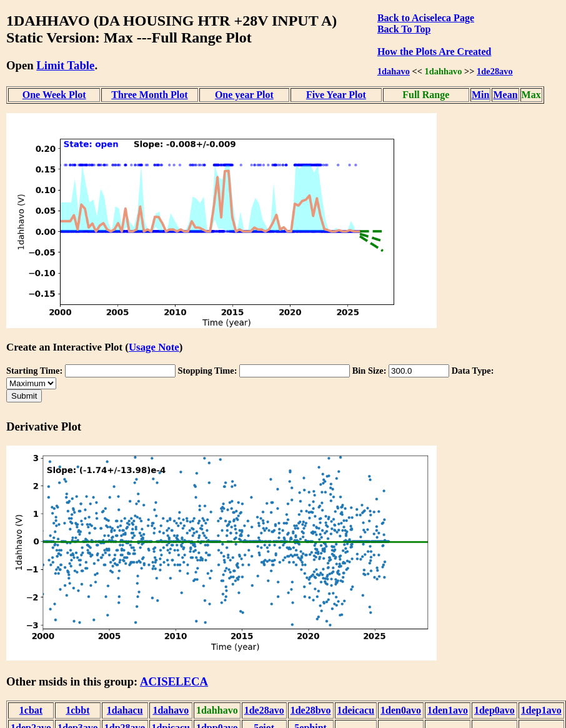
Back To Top (404, 29)
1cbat (31, 710)
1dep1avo (541, 710)
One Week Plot (54, 95)
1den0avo (401, 710)
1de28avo (495, 71)
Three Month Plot (149, 95)
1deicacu (356, 710)
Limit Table (65, 65)
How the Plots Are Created (434, 52)
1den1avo (448, 710)
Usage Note (154, 347)
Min (480, 95)
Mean (505, 95)
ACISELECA (174, 681)
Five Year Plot (336, 95)
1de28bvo (311, 710)
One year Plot (244, 95)
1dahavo (394, 71)
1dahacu (125, 710)
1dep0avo (494, 710)
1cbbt (77, 710)
